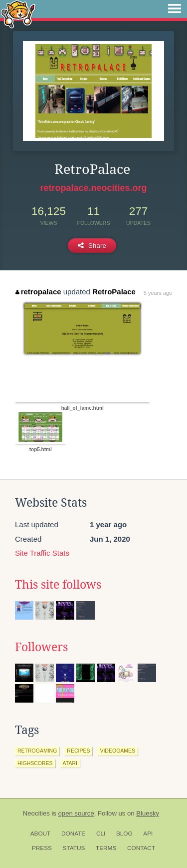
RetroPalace (114, 292)
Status (74, 848)
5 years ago (158, 293)
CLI (101, 834)
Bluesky (148, 813)
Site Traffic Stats (42, 553)
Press (42, 848)
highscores (35, 763)
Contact (141, 848)
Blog (124, 834)
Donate (73, 834)
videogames (117, 751)
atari (70, 763)
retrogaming (37, 751)
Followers (41, 647)
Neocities (36, 813)
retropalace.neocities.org (93, 188)
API (148, 834)
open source (76, 813)
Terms (106, 848)
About (41, 834)
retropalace (38, 292)
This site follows (58, 585)
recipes (78, 751)
